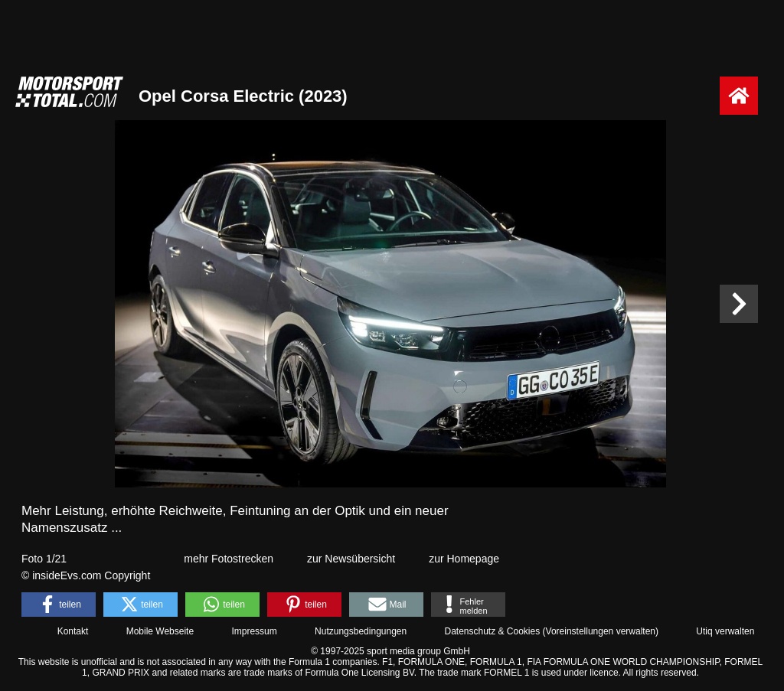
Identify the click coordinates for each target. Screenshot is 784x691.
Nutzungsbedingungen (361, 631)
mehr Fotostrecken (229, 559)
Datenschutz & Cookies (492, 631)
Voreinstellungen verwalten (601, 631)
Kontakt (73, 631)
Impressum (254, 631)
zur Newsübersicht (351, 559)
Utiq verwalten (725, 631)
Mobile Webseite (160, 631)
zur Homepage (464, 559)
